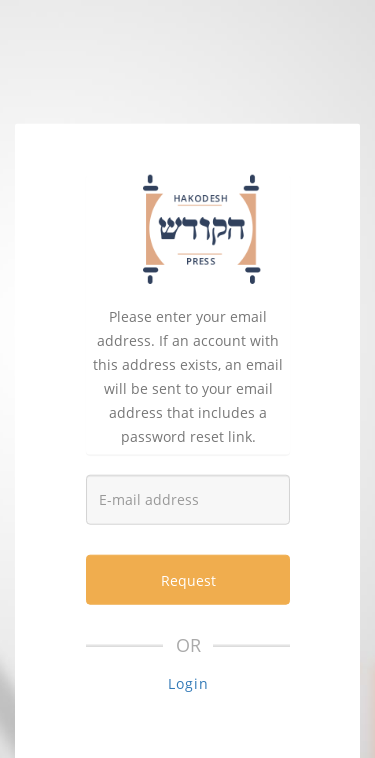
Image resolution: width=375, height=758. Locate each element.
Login (188, 683)
